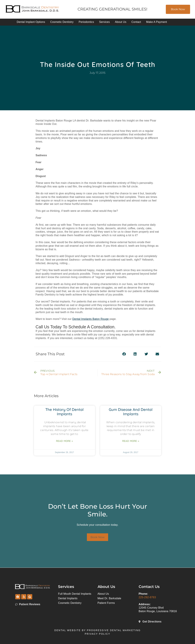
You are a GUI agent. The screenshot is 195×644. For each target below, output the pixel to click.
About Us (121, 22)
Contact (136, 22)
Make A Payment (157, 22)
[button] (124, 354)
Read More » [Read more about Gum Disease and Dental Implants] (131, 441)
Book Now (178, 9)
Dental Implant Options (31, 22)
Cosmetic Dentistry (62, 22)
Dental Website (68, 630)
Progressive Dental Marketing (114, 630)
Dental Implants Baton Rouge (90, 319)
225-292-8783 (147, 597)
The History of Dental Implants (64, 412)
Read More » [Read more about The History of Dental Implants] (64, 441)
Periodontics (86, 22)
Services (104, 22)
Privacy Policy (97, 634)
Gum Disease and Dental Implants (131, 412)
